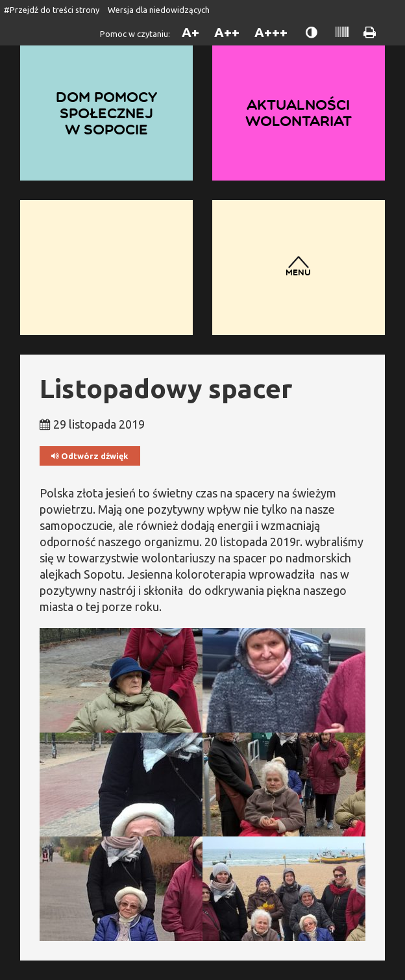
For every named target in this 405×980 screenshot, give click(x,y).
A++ (227, 32)
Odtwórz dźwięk (90, 456)
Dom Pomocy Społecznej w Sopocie (106, 113)
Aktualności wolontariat (299, 113)
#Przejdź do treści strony (52, 10)
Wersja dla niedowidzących (159, 10)
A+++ (271, 32)
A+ (190, 32)
